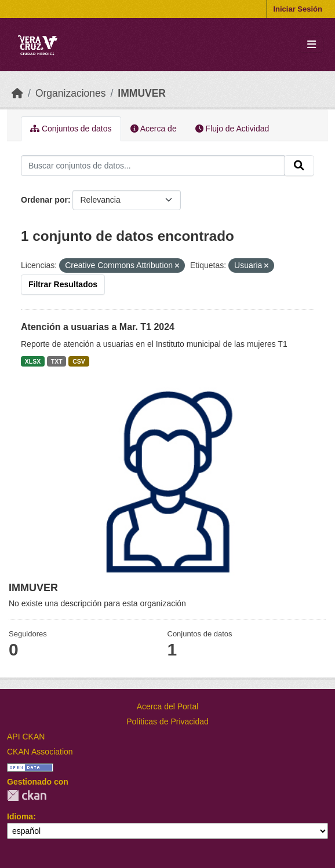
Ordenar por (44, 200)
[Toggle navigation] (312, 45)
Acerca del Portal (168, 706)
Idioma (20, 816)
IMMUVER (142, 93)
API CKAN (26, 737)
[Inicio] (17, 93)
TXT (57, 361)
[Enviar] (299, 166)
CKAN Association (40, 752)
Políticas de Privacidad (167, 721)
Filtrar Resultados (63, 284)
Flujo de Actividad (232, 129)
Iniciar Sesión (298, 9)
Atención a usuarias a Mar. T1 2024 (98, 327)
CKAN (27, 795)
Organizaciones (71, 93)
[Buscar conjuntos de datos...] (153, 166)
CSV (79, 361)
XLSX (33, 361)
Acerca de (154, 129)
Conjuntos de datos (71, 129)
